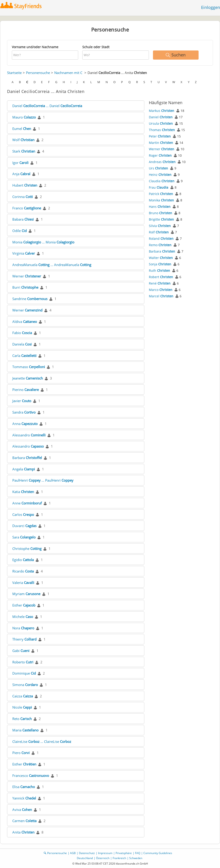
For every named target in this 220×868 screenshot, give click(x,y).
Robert (161, 277)
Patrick (161, 194)
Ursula (161, 123)
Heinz (160, 175)
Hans (160, 207)
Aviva (22, 810)
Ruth (159, 270)
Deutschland (85, 858)
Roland (161, 239)
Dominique (24, 673)
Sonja (160, 264)
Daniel (161, 117)
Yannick (24, 798)
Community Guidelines (158, 853)
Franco (27, 208)
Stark (24, 151)
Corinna (23, 197)
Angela (24, 469)
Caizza (23, 696)
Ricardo (23, 571)
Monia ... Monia (43, 242)
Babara (23, 219)
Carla (24, 356)
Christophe (27, 549)
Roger (160, 155)
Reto (22, 719)
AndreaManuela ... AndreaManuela (52, 265)
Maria (25, 730)
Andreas (162, 162)
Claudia (162, 181)
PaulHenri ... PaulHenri (43, 480)
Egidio (23, 560)
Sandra (24, 412)
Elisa (24, 787)
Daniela (22, 344)
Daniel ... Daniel (47, 106)
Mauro (24, 117)
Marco (161, 290)
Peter (160, 136)
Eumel (22, 129)
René (160, 283)
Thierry (24, 639)
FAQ (138, 853)
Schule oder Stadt (96, 47)
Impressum (105, 853)
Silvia (160, 226)
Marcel (161, 296)
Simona (25, 685)
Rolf (159, 232)
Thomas (162, 130)
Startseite (14, 73)
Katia (23, 492)
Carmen (24, 821)
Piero (21, 753)
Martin (161, 143)
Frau (159, 187)
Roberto (23, 662)
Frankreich (119, 858)
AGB (73, 853)
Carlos (23, 514)
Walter (161, 258)
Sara (24, 537)
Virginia (24, 253)
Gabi (21, 651)
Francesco (31, 776)
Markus (162, 111)
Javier (22, 401)
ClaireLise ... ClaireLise (42, 741)
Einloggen (211, 7)
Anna (25, 424)
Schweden (136, 858)
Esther (24, 605)
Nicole (22, 707)
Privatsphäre (124, 853)
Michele (23, 617)
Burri (25, 287)
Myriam (26, 594)
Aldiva (25, 322)
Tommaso (29, 367)
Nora (23, 628)
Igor (20, 163)
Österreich (103, 858)
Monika (161, 200)
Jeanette (28, 378)
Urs (158, 168)
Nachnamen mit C (68, 73)
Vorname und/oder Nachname (35, 47)
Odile (19, 231)
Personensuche (38, 73)
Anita (23, 832)
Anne (27, 503)
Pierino (26, 390)
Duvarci (24, 526)
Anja (21, 174)
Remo (160, 245)
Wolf (23, 140)
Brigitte (161, 219)
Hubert (25, 185)
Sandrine (30, 299)
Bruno (160, 213)
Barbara (27, 458)
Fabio (22, 333)
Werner (27, 276)
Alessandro (29, 435)
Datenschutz (87, 853)
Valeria (23, 583)
